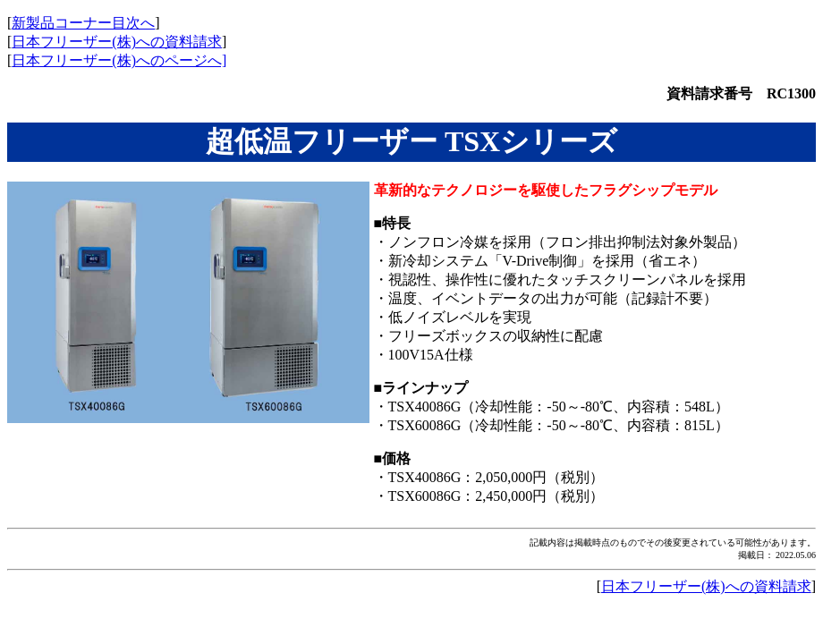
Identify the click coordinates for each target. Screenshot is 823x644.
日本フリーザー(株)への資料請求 (117, 42)
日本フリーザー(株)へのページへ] (119, 60)
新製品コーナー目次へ (83, 23)
